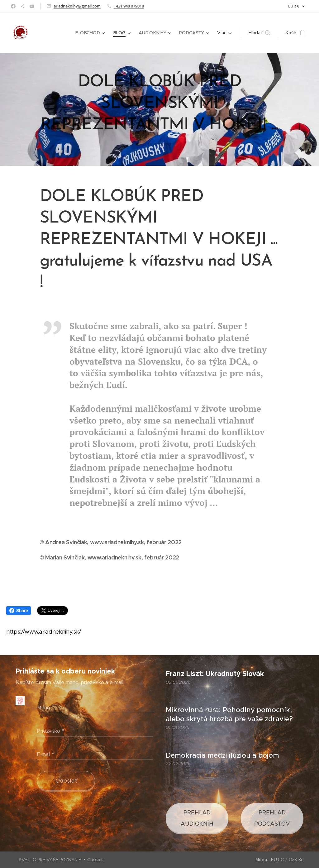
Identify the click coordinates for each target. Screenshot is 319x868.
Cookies (95, 860)
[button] (259, 33)
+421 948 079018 (129, 6)
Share (19, 611)
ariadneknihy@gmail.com (77, 6)
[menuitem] (92, 33)
